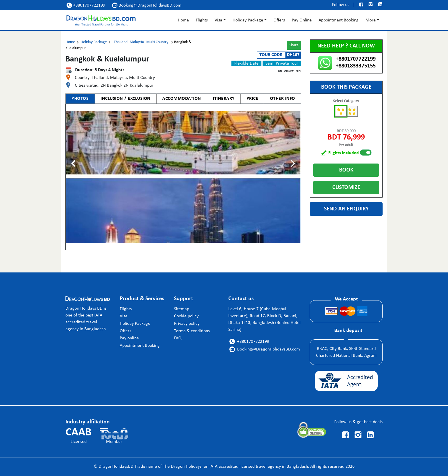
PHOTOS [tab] (80, 99)
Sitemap (182, 309)
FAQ (178, 338)
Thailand (121, 42)
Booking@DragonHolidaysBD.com (147, 5)
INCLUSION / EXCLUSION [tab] (126, 99)
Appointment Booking (339, 20)
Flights (202, 20)
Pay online (129, 338)
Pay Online (302, 20)
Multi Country (157, 42)
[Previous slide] (74, 164)
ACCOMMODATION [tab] (182, 99)
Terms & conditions (192, 331)
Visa (218, 20)
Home (183, 20)
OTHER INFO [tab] (283, 99)
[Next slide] (293, 164)
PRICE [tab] (252, 99)
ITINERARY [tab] (224, 99)
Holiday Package (248, 20)
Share (294, 45)
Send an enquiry (346, 209)
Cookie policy (186, 316)
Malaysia (137, 42)
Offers (279, 20)
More (371, 20)
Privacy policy (187, 324)
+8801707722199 (86, 5)
